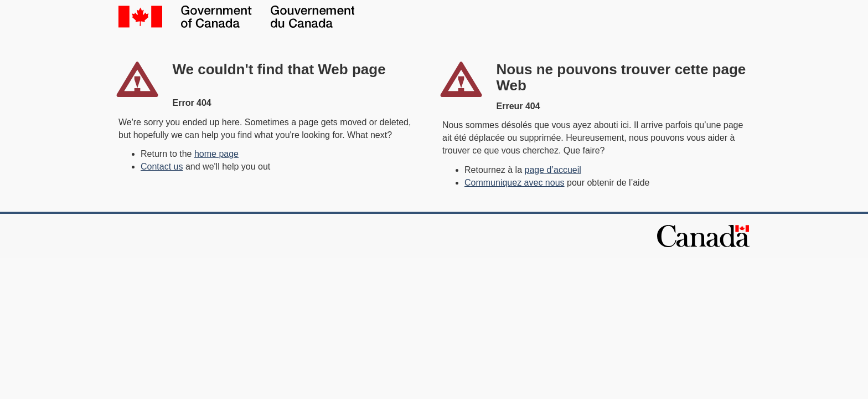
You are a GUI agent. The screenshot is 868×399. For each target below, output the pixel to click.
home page (216, 154)
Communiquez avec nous (515, 183)
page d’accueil (553, 170)
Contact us (162, 167)
